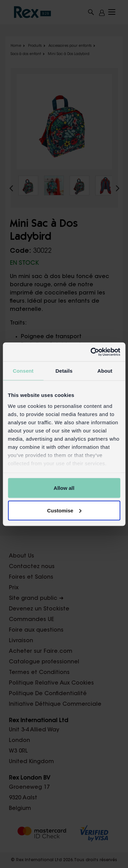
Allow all (64, 488)
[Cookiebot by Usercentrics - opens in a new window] (91, 352)
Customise (64, 510)
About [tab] (105, 371)
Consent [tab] (23, 371)
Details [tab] (64, 371)
